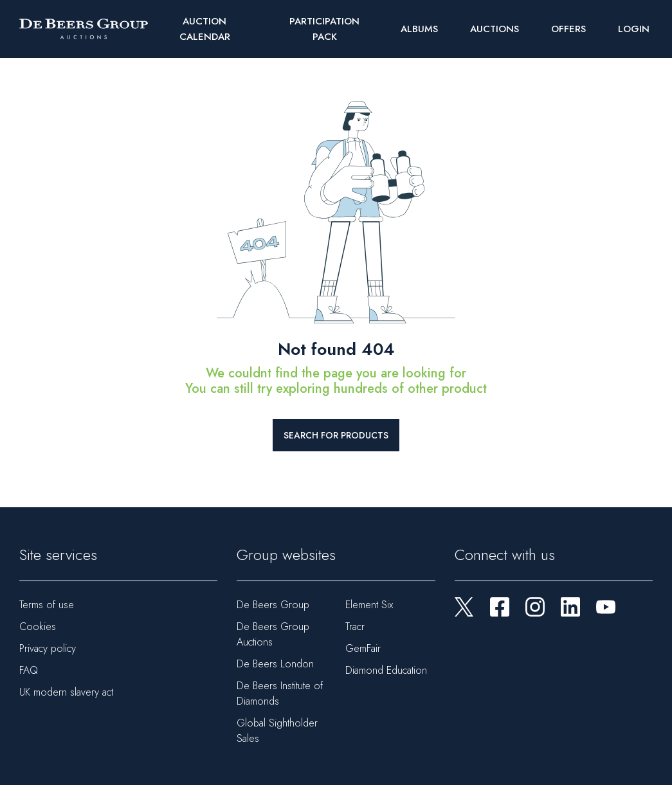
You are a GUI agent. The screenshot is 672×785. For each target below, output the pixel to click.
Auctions (495, 29)
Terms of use (47, 605)
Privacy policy (48, 648)
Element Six (369, 605)
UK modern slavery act (66, 692)
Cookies (38, 627)
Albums (419, 29)
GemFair (363, 648)
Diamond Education (386, 670)
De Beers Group (273, 605)
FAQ (29, 670)
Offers (568, 29)
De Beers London (275, 664)
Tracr (355, 627)
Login (634, 29)
